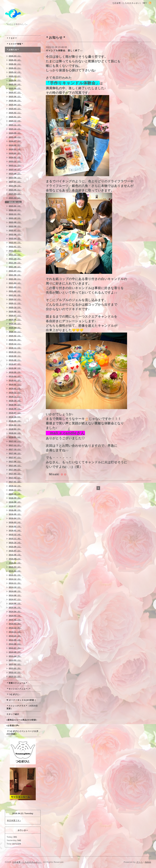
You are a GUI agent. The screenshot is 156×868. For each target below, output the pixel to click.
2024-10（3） (15, 129)
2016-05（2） (15, 514)
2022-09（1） (15, 222)
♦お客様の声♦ (13, 726)
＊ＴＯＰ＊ (12, 38)
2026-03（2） (15, 60)
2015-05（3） (15, 559)
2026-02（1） (15, 64)
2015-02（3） (15, 571)
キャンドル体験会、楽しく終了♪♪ (64, 50)
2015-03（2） (15, 567)
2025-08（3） (15, 88)
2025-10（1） (15, 80)
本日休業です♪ (14, 820)
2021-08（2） (15, 267)
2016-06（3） (15, 510)
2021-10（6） (15, 259)
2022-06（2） (15, 234)
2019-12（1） (15, 344)
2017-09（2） (15, 453)
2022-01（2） (15, 247)
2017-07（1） (15, 457)
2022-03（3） (15, 243)
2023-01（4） (15, 206)
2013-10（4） (15, 636)
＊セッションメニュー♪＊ (19, 689)
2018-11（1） (15, 397)
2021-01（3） (15, 295)
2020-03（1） (15, 332)
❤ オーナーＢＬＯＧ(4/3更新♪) (21, 700)
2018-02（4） (15, 433)
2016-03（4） (15, 522)
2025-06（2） (15, 97)
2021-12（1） (15, 251)
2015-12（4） (15, 534)
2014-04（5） (15, 612)
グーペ (140, 862)
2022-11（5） (15, 214)
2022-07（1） (15, 230)
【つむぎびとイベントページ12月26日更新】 (23, 733)
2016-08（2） (15, 502)
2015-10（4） (15, 543)
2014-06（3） (15, 603)
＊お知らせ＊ (13, 50)
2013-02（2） (15, 664)
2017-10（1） (15, 449)
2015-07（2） (15, 551)
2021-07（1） (15, 271)
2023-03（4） (15, 198)
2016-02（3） (15, 526)
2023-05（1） (15, 190)
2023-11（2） (15, 165)
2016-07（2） (15, 506)
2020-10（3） (15, 307)
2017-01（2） (15, 482)
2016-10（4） (15, 494)
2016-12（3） (15, 486)
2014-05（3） (15, 607)
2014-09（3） (15, 591)
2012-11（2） (15, 676)
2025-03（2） (15, 109)
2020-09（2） (15, 311)
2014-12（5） (15, 579)
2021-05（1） (15, 279)
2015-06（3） (15, 555)
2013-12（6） (15, 628)
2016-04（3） (15, 518)
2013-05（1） (15, 652)
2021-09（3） (15, 263)
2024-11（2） (15, 125)
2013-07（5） (15, 648)
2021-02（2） (15, 291)
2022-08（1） (15, 226)
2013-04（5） (15, 656)
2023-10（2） (15, 170)
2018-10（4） (15, 401)
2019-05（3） (15, 372)
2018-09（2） (15, 405)
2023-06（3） (15, 186)
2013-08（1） (15, 644)
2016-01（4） (15, 530)
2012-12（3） (15, 672)
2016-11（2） (15, 490)
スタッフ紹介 (13, 714)
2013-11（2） (15, 632)
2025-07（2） (15, 92)
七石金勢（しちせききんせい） (27, 862)
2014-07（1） (15, 599)
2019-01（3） (15, 388)
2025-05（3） (15, 101)
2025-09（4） (15, 84)
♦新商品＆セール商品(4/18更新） (22, 720)
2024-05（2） (15, 145)
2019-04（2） (15, 376)
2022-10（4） (15, 218)
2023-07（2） (15, 182)
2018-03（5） (15, 429)
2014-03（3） (15, 616)
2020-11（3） (15, 303)
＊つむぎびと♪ (13, 694)
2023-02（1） (15, 202)
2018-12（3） (15, 393)
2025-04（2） (15, 105)
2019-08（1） (15, 360)
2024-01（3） (15, 157)
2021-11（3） (15, 255)
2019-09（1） (15, 356)
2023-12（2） (15, 161)
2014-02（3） (15, 620)
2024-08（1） (15, 137)
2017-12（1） (15, 441)
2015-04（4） (15, 563)
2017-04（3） (15, 470)
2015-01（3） (15, 575)
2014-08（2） (15, 595)
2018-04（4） (15, 425)
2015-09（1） (15, 547)
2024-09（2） (15, 133)
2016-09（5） (15, 498)
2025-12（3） (15, 72)
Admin (148, 862)
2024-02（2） (15, 153)
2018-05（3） (15, 421)
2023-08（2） (15, 178)
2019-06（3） (15, 368)
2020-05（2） (15, 324)
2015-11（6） (15, 539)
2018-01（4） (15, 437)
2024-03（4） (15, 149)
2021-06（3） (15, 275)
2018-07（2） (15, 413)
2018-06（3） (15, 417)
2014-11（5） (15, 583)
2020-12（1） (15, 299)
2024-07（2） (15, 141)
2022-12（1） (15, 210)
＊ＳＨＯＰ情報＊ (15, 44)
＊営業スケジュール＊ (17, 683)
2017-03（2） (15, 474)
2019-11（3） (15, 348)
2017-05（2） (15, 466)
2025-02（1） (15, 113)
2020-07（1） (15, 316)
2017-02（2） (15, 478)
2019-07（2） (15, 364)
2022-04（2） (15, 238)
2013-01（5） (15, 668)
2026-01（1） (15, 68)
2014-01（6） (15, 624)
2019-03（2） (15, 380)
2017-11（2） (15, 445)
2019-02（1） (15, 384)
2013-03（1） (15, 660)
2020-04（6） (15, 328)
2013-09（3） (15, 640)
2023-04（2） (15, 194)
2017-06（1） (15, 461)
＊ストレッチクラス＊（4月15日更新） (22, 707)
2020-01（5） (15, 340)
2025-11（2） (15, 76)
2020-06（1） (15, 320)
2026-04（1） (15, 56)
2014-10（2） (15, 587)
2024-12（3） (15, 121)
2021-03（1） (15, 287)
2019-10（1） (15, 352)
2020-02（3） (15, 336)
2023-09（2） (15, 174)
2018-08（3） (15, 409)
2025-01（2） (15, 117)
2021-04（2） (15, 283)
